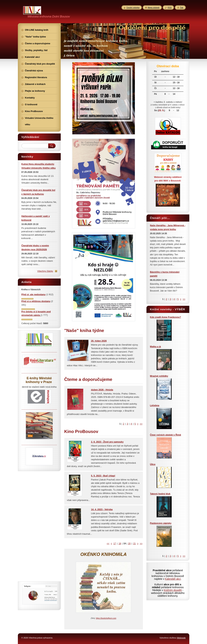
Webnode (181, 638)
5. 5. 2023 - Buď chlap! (103, 476)
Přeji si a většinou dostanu (36, 301)
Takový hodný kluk (160, 494)
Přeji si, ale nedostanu (33, 294)
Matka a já (155, 347)
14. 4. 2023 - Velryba (102, 509)
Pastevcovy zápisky (161, 523)
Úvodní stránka (133, 7)
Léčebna (155, 405)
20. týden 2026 (99, 341)
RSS (170, 7)
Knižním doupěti (173, 590)
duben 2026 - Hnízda (102, 390)
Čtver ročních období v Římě (166, 435)
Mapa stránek (154, 7)
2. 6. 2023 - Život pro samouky (107, 442)
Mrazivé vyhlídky (159, 376)
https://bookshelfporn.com (106, 618)
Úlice (153, 464)
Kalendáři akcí (173, 579)
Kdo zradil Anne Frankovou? (166, 317)
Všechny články (45, 271)
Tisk (182, 7)
